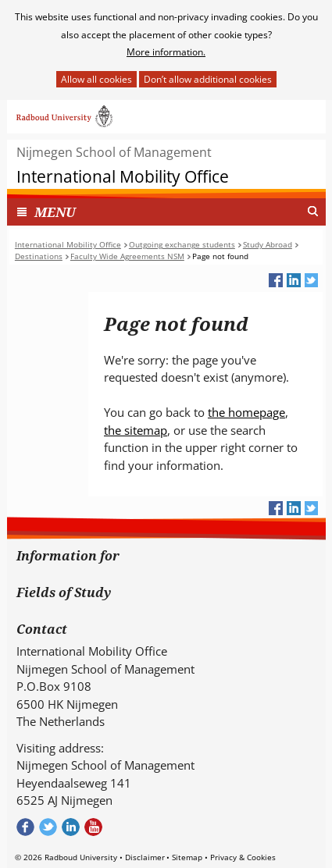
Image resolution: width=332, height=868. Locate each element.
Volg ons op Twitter (48, 827)
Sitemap (187, 857)
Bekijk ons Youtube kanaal (93, 827)
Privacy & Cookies (243, 857)
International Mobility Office (123, 177)
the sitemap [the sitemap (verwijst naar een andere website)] (136, 430)
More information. (166, 52)
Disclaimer (145, 857)
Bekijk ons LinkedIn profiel (71, 827)
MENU (55, 212)
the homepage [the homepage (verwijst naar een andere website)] (246, 412)
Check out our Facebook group (25, 827)
